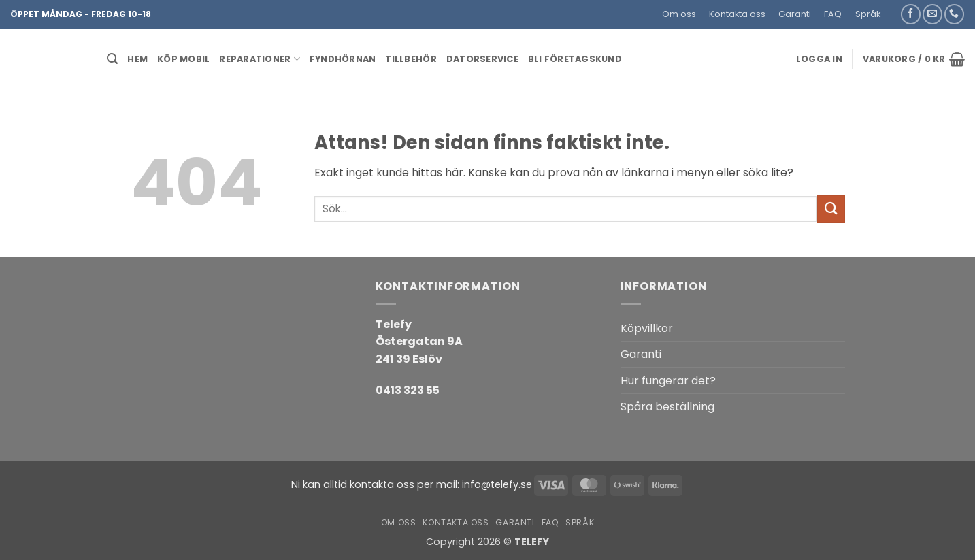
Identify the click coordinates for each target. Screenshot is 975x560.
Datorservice (482, 59)
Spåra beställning (667, 407)
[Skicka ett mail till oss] (932, 14)
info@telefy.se (497, 484)
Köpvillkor (647, 328)
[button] (893, 9)
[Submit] (831, 209)
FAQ (833, 14)
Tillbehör (411, 59)
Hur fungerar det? (668, 381)
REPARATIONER (260, 59)
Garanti (795, 14)
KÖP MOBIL (183, 59)
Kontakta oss (737, 14)
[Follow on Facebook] (911, 14)
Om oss (679, 14)
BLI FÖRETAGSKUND (575, 59)
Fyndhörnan (343, 59)
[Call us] (954, 14)
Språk (868, 14)
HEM (137, 59)
